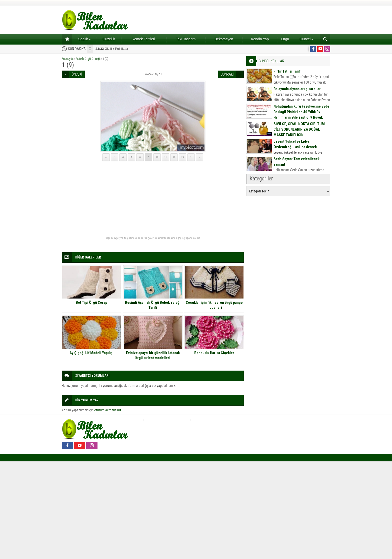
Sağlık (84, 39)
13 (183, 157)
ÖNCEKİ (77, 74)
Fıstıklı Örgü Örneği (88, 59)
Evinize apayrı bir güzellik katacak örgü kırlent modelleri (153, 355)
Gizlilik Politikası (112, 49)
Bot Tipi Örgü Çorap (91, 303)
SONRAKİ (227, 74)
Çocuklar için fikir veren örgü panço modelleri (214, 305)
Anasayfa (67, 59)
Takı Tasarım (186, 39)
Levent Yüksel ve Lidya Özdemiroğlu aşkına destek (295, 144)
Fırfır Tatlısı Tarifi (287, 71)
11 (165, 157)
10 (157, 157)
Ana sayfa (65, 39)
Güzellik (109, 39)
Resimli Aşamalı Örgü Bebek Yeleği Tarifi (153, 305)
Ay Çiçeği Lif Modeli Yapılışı (91, 353)
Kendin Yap (260, 39)
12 (174, 157)
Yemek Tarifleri (144, 39)
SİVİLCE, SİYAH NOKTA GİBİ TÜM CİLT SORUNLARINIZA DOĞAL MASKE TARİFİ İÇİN (299, 129)
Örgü (285, 39)
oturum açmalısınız (108, 410)
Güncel (306, 39)
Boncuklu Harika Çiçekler (214, 353)
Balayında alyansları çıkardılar (297, 89)
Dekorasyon (224, 39)
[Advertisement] (153, 199)
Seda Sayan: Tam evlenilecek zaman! (296, 162)
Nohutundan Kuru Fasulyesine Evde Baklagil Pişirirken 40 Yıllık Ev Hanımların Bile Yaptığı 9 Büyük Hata (301, 115)
